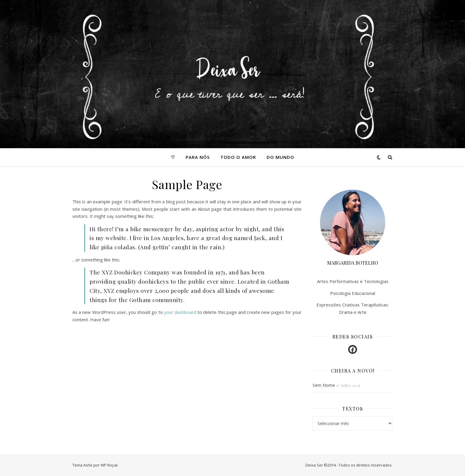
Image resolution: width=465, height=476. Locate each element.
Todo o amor (238, 157)
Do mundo (280, 157)
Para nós (198, 157)
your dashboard (180, 312)
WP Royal (109, 465)
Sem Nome (324, 385)
